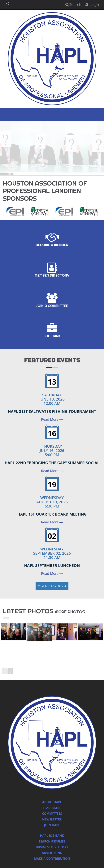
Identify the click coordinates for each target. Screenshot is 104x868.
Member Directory (52, 270)
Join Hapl (52, 825)
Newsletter (52, 819)
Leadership (52, 808)
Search (73, 5)
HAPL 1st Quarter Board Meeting (52, 514)
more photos (70, 612)
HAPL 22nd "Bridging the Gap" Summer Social (52, 463)
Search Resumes (52, 841)
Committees (52, 814)
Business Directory (52, 847)
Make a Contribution (52, 859)
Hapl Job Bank (52, 836)
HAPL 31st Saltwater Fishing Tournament (52, 411)
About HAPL (52, 802)
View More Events (52, 586)
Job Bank (52, 331)
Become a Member (52, 240)
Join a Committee (52, 301)
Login (92, 5)
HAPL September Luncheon (52, 565)
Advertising (52, 853)
